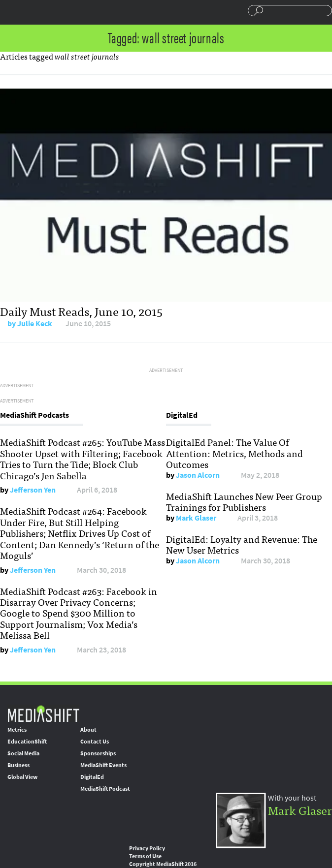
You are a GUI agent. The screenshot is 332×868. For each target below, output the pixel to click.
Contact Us (95, 742)
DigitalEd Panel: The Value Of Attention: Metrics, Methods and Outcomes (234, 453)
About (88, 730)
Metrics (17, 730)
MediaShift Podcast (105, 789)
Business (18, 765)
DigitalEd (92, 777)
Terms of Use (145, 856)
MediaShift (43, 713)
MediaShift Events (103, 765)
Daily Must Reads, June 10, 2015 (81, 311)
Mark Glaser (196, 518)
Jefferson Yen (33, 490)
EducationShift (27, 742)
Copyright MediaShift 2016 (163, 864)
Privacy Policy (147, 848)
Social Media (23, 753)
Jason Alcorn (198, 475)
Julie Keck (35, 324)
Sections (11, 11)
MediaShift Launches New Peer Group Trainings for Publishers (244, 501)
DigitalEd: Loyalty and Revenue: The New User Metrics (242, 544)
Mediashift (66, 12)
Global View (22, 777)
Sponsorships (98, 753)
